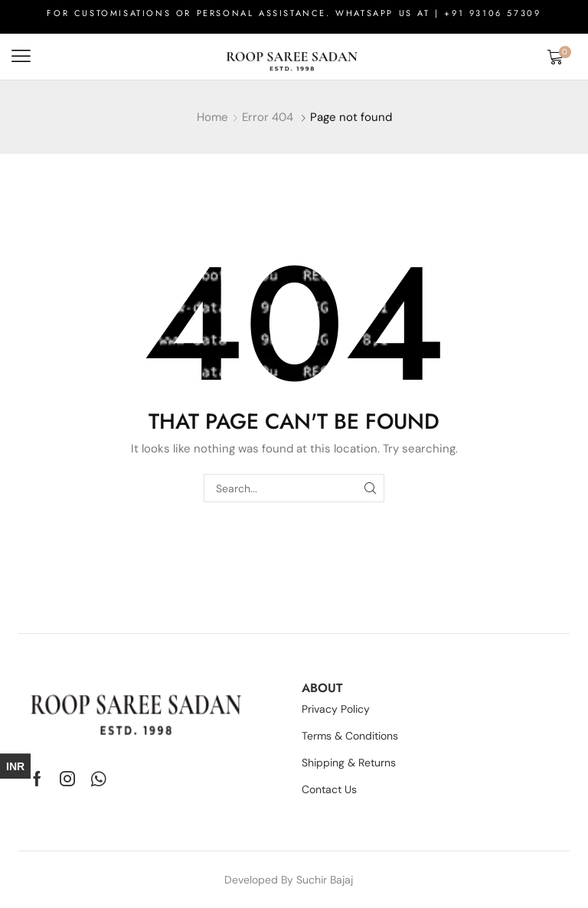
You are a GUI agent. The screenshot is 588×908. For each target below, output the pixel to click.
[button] (21, 56)
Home (212, 117)
